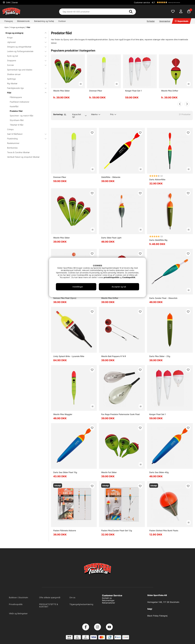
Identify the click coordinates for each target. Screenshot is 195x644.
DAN (12, 2)
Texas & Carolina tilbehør (18, 152)
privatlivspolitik (112, 277)
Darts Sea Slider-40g (159, 472)
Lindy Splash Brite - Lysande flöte (69, 356)
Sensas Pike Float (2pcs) (65, 298)
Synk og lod (25, 56)
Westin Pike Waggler (63, 414)
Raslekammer (13, 143)
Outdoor (62, 21)
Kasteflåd (14, 106)
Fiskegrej (9, 21)
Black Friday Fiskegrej (157, 616)
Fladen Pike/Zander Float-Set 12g (117, 530)
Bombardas (12, 148)
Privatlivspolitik (16, 604)
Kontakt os (107, 598)
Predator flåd (16, 111)
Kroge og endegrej (18, 27)
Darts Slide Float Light (111, 238)
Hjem (6, 27)
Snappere (25, 60)
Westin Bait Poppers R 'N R (114, 356)
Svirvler (25, 65)
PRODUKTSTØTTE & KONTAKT (49, 605)
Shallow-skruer (14, 74)
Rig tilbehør (25, 83)
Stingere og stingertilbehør (25, 47)
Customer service (142, 2)
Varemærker (165, 21)
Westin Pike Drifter (170, 91)
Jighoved (25, 42)
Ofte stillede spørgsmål (50, 597)
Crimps (10, 129)
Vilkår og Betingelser (18, 613)
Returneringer (108, 600)
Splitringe (11, 79)
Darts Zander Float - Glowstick (163, 298)
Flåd (28, 27)
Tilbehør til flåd (17, 125)
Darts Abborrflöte (157, 179)
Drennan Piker (96, 91)
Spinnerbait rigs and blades (20, 70)
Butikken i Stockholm (18, 597)
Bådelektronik (23, 21)
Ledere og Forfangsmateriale (25, 51)
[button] (172, 2)
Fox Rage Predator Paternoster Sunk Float (120, 414)
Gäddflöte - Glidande (111, 177)
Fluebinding (25, 139)
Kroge (25, 38)
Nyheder (151, 21)
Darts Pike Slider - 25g (160, 356)
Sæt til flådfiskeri (25, 134)
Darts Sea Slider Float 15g (65, 472)
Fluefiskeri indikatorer (20, 102)
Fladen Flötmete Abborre (65, 530)
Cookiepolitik (129, 277)
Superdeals (182, 21)
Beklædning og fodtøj (44, 21)
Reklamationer (109, 603)
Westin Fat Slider (109, 472)
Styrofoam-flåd (17, 120)
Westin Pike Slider (61, 91)
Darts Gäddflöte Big (158, 240)
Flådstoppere (16, 97)
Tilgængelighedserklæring (81, 604)
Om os (72, 597)
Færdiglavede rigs (25, 88)
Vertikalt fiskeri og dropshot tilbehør (23, 157)
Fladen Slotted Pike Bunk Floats (164, 530)
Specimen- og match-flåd (21, 116)
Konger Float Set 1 (133, 91)
